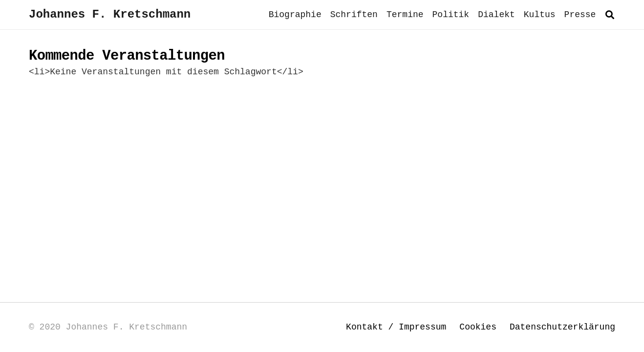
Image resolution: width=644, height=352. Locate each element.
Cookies (478, 327)
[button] (610, 15)
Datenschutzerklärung (562, 327)
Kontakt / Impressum (396, 327)
